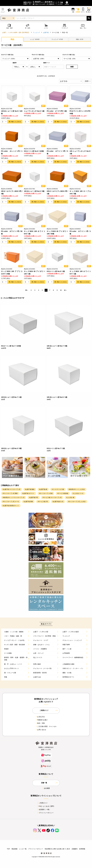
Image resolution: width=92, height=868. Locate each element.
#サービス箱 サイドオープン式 (52, 497)
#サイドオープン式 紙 (46, 493)
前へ (27, 290)
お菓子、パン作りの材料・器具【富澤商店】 (16, 33)
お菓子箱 (46, 33)
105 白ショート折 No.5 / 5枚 (34, 191)
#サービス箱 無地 (63, 493)
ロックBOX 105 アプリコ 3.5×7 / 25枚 (12, 273)
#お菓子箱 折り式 (58, 502)
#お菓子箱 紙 (43, 489)
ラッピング (36, 33)
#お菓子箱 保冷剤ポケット (11, 506)
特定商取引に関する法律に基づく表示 (57, 849)
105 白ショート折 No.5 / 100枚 (12, 112)
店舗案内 (75, 849)
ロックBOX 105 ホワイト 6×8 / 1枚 (35, 232)
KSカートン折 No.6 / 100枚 (34, 151)
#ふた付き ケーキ (78, 493)
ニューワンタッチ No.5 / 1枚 (34, 111)
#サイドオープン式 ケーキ (11, 502)
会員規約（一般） (44, 809)
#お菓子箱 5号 (34, 497)
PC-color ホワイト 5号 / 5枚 (57, 152)
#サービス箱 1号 (43, 502)
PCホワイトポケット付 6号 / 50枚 (80, 112)
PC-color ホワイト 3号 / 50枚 (12, 232)
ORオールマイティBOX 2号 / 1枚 (57, 192)
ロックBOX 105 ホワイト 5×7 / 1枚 (80, 273)
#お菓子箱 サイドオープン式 (11, 489)
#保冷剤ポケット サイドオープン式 (14, 497)
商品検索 (15, 849)
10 (61, 290)
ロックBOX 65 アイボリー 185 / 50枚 (57, 232)
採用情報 (82, 849)
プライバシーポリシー (45, 813)
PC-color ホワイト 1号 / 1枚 (80, 232)
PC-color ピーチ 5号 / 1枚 (57, 111)
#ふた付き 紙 (70, 497)
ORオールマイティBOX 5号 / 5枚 (12, 192)
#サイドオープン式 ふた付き (77, 502)
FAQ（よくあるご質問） (46, 806)
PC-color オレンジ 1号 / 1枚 (12, 152)
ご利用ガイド (42, 803)
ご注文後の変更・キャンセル (46, 726)
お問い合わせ (41, 730)
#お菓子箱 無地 (30, 489)
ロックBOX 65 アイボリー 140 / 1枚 (35, 273)
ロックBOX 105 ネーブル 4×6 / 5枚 (80, 192)
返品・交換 (40, 723)
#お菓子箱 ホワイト (28, 493)
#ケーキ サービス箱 (58, 489)
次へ (65, 290)
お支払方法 (40, 717)
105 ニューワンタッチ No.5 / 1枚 (80, 152)
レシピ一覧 (23, 849)
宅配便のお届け (42, 720)
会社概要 (46, 788)
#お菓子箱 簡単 (28, 502)
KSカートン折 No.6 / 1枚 (56, 271)
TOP (8, 849)
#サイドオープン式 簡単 (10, 493)
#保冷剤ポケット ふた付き (77, 489)
